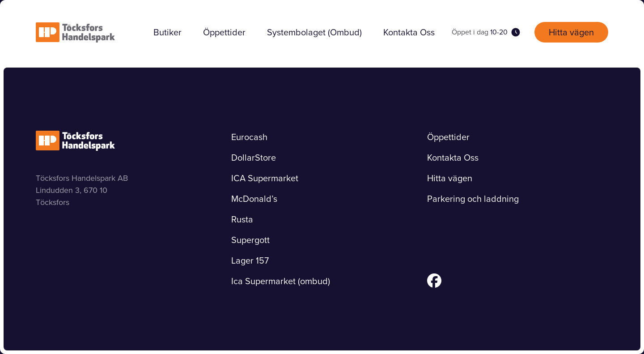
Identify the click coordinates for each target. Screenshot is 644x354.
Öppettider (224, 32)
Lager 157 (250, 260)
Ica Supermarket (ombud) (281, 281)
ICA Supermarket (265, 178)
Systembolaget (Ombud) (314, 32)
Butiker (167, 32)
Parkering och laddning (473, 199)
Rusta (242, 219)
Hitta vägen (571, 32)
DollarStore (254, 158)
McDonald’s (254, 199)
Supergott (250, 240)
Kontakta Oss (409, 32)
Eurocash (249, 137)
